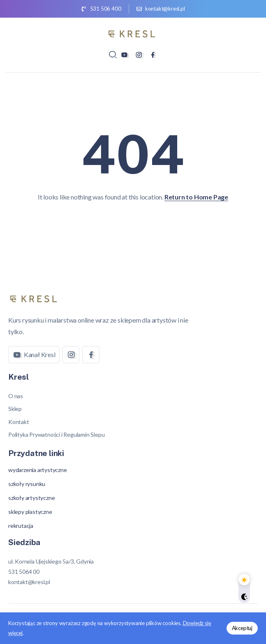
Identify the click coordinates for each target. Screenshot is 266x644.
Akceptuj (242, 628)
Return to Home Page (196, 197)
